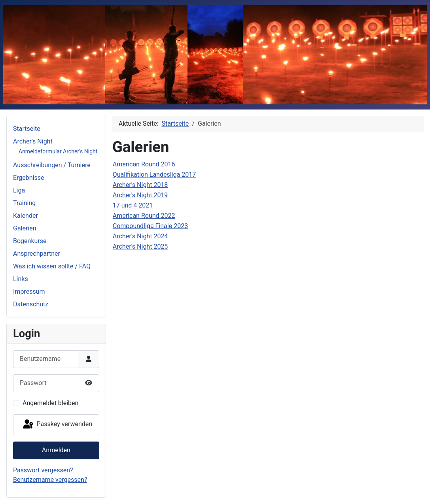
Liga (19, 190)
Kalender (26, 216)
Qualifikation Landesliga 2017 (154, 175)
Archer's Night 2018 (140, 185)
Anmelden (56, 450)
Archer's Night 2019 (140, 195)
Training (24, 203)
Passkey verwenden (57, 425)
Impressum (29, 292)
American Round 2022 (144, 216)
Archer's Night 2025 (140, 246)
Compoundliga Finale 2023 (150, 226)
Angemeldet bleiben (50, 403)
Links (21, 279)
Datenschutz (31, 304)
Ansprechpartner (37, 254)
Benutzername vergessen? (50, 480)
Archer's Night (33, 141)
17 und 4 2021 (133, 205)
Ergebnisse (29, 178)
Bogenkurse (30, 241)
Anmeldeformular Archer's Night (58, 151)
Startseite (27, 129)
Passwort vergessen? (43, 470)
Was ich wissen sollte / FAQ (52, 266)
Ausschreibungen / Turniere (52, 165)
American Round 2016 (144, 164)
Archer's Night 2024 (140, 236)
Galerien (25, 228)
